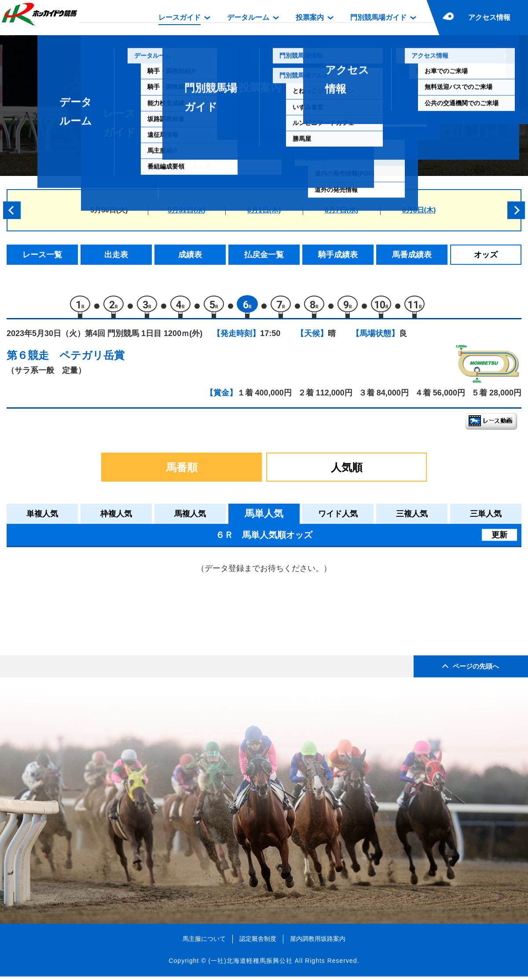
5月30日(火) (109, 210)
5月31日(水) (186, 210)
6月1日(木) (264, 210)
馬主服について (204, 942)
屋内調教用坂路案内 (318, 942)
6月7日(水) (341, 210)
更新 (499, 538)
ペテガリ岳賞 (92, 359)
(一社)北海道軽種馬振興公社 (250, 964)
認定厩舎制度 (258, 942)
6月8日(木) (419, 210)
